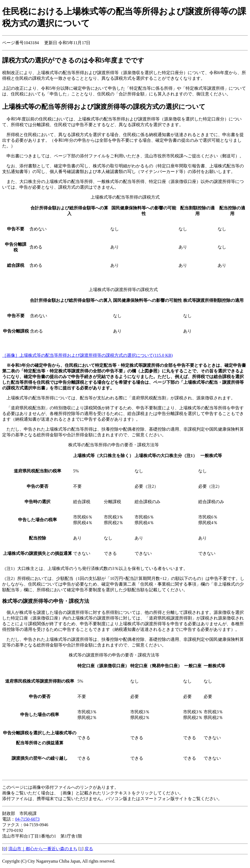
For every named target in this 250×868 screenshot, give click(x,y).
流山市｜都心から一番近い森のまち (43, 849)
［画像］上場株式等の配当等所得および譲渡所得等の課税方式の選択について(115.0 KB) (87, 355)
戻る (89, 849)
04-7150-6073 (27, 819)
